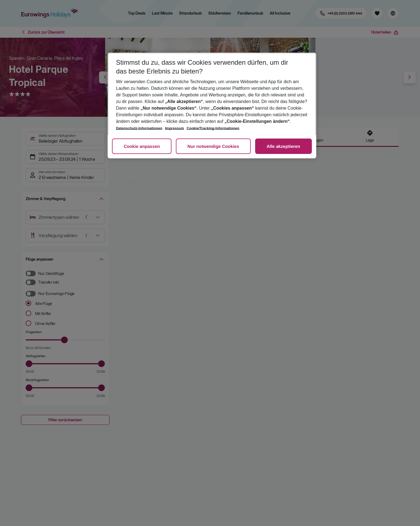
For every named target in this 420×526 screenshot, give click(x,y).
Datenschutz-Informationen (139, 128)
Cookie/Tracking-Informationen (213, 128)
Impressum (174, 128)
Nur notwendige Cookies (213, 147)
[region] (212, 105)
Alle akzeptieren (283, 147)
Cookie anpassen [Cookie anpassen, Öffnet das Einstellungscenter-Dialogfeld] (142, 147)
